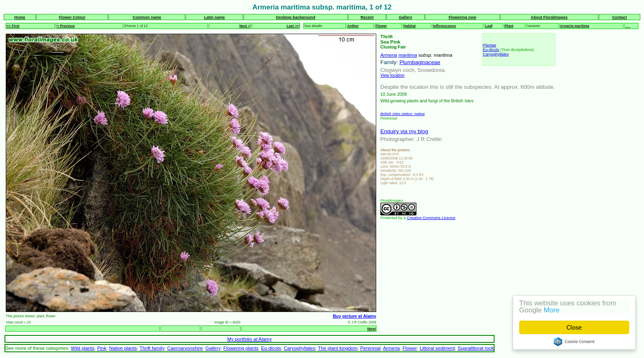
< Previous (66, 26)
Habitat (410, 26)
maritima (408, 55)
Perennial (370, 348)
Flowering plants (241, 348)
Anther (353, 26)
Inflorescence (444, 26)
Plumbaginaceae (420, 62)
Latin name (215, 17)
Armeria (389, 55)
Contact (619, 17)
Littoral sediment (437, 348)
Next (371, 329)
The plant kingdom (338, 348)
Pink (102, 348)
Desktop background (296, 17)
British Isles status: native (402, 114)
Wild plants (83, 348)
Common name (147, 17)
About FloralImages (549, 17)
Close (574, 327)
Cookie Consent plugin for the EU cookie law (574, 342)
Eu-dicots (491, 50)
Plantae (490, 45)
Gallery (406, 17)
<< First (13, 26)
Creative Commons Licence (431, 218)
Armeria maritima (575, 26)
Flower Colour (72, 17)
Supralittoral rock (476, 348)
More (552, 310)
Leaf (489, 26)
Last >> (293, 26)
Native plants (123, 348)
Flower (381, 26)
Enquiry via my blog (404, 131)
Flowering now (462, 17)
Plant (509, 26)
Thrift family (152, 348)
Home (20, 17)
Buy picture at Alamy (354, 316)
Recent (367, 17)
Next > (245, 26)
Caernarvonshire (185, 348)
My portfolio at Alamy (250, 339)
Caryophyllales (496, 54)
